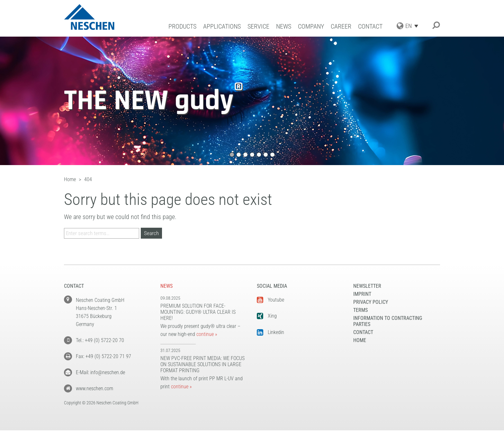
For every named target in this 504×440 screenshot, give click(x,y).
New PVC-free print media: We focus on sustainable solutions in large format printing (203, 364)
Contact (370, 26)
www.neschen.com (94, 388)
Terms (360, 310)
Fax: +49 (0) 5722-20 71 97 (104, 356)
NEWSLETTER (367, 286)
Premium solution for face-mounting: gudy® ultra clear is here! (198, 312)
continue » (207, 334)
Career (341, 26)
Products (182, 26)
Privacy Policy (371, 302)
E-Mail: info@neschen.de (100, 372)
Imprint (362, 294)
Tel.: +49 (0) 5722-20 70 (100, 340)
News (284, 26)
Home (360, 340)
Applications (222, 26)
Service (258, 26)
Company (311, 26)
